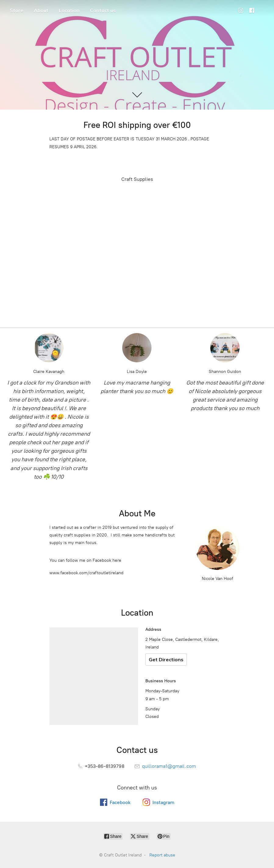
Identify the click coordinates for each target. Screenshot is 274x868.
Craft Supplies (137, 179)
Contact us (103, 10)
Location (69, 10)
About (41, 10)
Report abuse (162, 855)
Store (17, 10)
